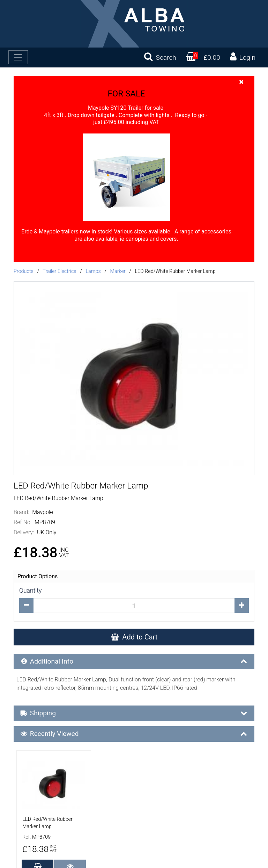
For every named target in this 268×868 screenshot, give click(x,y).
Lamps (93, 271)
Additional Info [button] (135, 661)
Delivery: (24, 532)
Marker (118, 271)
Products (24, 271)
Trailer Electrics (59, 271)
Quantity (30, 591)
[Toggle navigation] (18, 57)
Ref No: (23, 522)
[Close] (241, 82)
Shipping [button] (135, 713)
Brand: (21, 512)
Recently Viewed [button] (135, 734)
